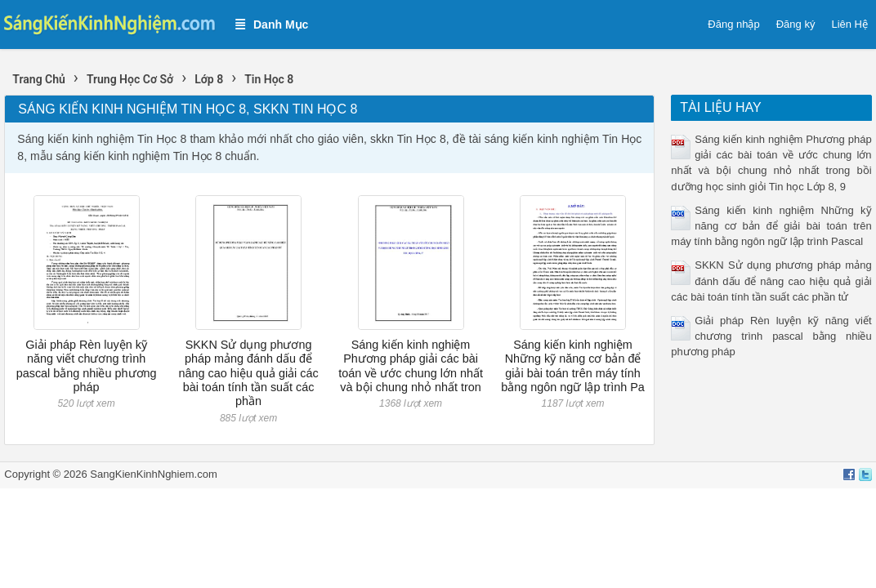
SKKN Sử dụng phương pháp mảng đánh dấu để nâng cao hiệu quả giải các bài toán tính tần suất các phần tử (771, 281)
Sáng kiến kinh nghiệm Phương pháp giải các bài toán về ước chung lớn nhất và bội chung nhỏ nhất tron (411, 366)
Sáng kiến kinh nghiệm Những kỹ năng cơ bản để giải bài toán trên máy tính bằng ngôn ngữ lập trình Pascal (771, 226)
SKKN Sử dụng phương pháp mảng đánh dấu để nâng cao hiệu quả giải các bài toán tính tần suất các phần (248, 373)
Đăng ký (796, 24)
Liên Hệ (849, 24)
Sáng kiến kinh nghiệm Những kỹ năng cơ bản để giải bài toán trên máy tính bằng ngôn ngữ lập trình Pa (573, 366)
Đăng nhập (733, 24)
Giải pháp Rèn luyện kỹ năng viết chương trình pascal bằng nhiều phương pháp (87, 366)
